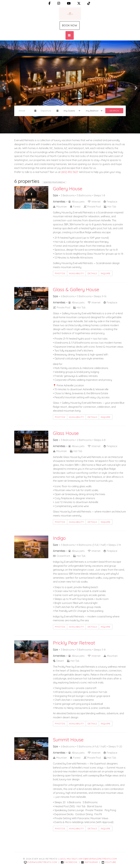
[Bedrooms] (93, 111)
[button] (3, 87)
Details (92, 273)
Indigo (59, 538)
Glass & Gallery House (76, 289)
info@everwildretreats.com (98, 859)
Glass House (66, 433)
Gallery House (68, 189)
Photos (60, 273)
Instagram (90, 862)
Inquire (106, 273)
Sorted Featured (54, 182)
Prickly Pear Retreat (74, 643)
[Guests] (71, 111)
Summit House (68, 740)
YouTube (109, 862)
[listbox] (70, 87)
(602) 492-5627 (70, 172)
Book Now (70, 25)
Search (114, 111)
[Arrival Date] (25, 111)
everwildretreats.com (41, 862)
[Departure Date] (47, 111)
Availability (76, 273)
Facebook (69, 862)
